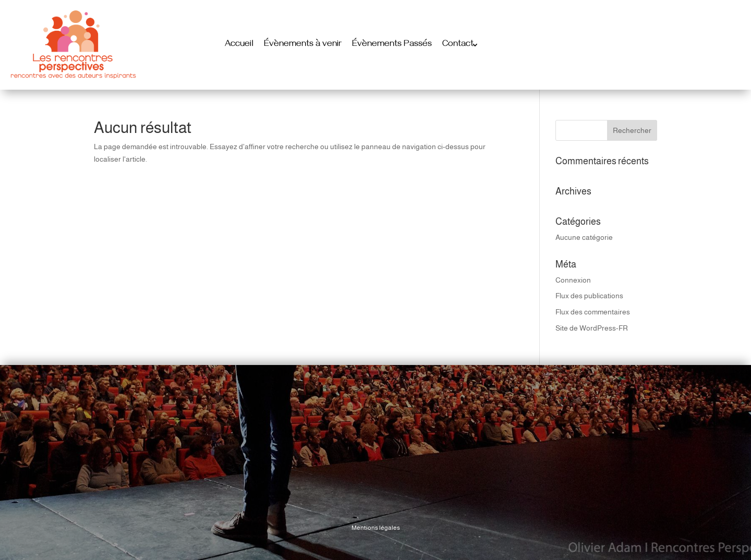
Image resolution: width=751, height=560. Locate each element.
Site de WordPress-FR (592, 328)
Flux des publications (589, 296)
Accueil (239, 45)
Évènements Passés (392, 45)
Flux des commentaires (593, 312)
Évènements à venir (303, 45)
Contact (458, 45)
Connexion (573, 280)
